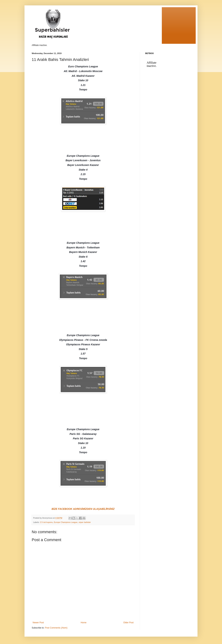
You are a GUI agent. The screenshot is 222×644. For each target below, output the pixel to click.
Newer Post (38, 623)
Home (84, 623)
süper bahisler (85, 522)
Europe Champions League (66, 522)
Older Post (128, 623)
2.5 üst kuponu (46, 522)
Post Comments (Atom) (56, 628)
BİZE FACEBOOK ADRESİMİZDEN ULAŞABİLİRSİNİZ (83, 509)
